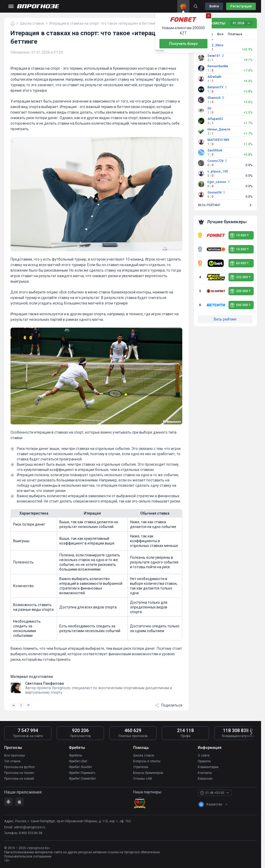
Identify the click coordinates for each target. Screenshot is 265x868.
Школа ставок (144, 755)
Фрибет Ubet (78, 761)
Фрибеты (76, 755)
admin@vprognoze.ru (30, 827)
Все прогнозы (15, 755)
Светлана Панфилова (45, 683)
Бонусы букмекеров (148, 773)
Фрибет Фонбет (80, 767)
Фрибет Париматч (82, 773)
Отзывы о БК (143, 779)
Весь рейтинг (225, 319)
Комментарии (208, 767)
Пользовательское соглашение (28, 856)
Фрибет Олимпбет (82, 779)
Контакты (205, 773)
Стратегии (141, 767)
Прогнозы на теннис (19, 773)
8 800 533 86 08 (31, 833)
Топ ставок (12, 761)
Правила (204, 761)
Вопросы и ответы (147, 761)
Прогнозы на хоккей (19, 779)
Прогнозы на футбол (19, 767)
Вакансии (205, 779)
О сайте (204, 755)
